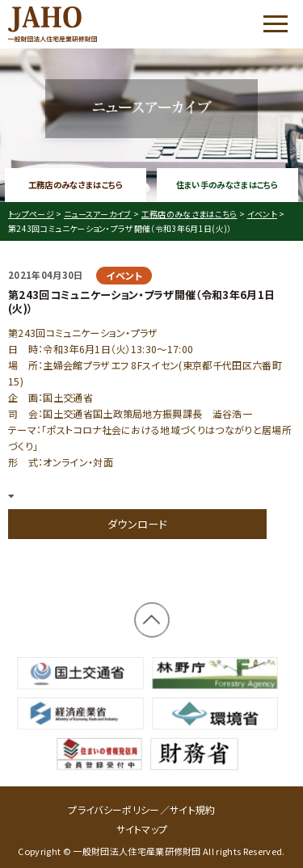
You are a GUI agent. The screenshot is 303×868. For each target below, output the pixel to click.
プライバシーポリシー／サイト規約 (141, 809)
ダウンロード (137, 524)
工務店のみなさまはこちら (76, 185)
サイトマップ (142, 829)
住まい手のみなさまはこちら (227, 185)
